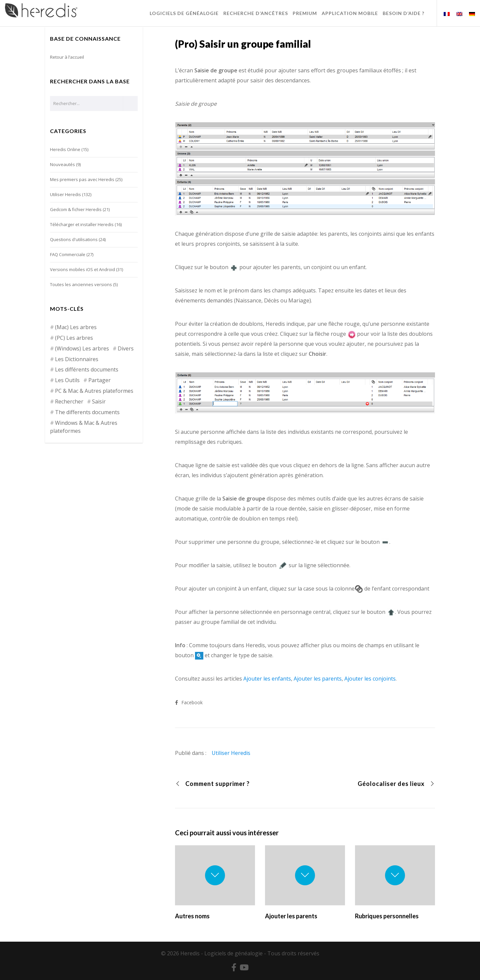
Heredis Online (65, 149)
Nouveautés (62, 164)
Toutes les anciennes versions (81, 284)
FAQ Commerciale (68, 254)
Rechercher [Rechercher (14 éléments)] (69, 401)
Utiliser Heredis (231, 753)
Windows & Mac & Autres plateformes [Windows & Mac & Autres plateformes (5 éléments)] (84, 427)
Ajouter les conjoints (370, 679)
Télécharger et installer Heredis (82, 224)
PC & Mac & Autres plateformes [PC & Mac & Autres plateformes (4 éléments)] (94, 391)
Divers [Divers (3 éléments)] (126, 348)
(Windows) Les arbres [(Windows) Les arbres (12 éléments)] (82, 348)
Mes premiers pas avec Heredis (82, 179)
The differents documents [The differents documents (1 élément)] (87, 412)
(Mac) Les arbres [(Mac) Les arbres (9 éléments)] (76, 327)
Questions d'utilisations (74, 239)
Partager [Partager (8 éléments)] (99, 380)
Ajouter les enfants (267, 679)
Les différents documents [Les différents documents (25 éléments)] (87, 369)
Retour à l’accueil (67, 57)
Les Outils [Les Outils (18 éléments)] (67, 380)
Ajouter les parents (318, 679)
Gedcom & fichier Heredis (76, 209)
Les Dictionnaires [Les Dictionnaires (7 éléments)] (77, 359)
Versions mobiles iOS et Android (82, 269)
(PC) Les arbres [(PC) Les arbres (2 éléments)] (74, 338)
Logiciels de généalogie (233, 953)
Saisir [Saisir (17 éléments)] (99, 401)
